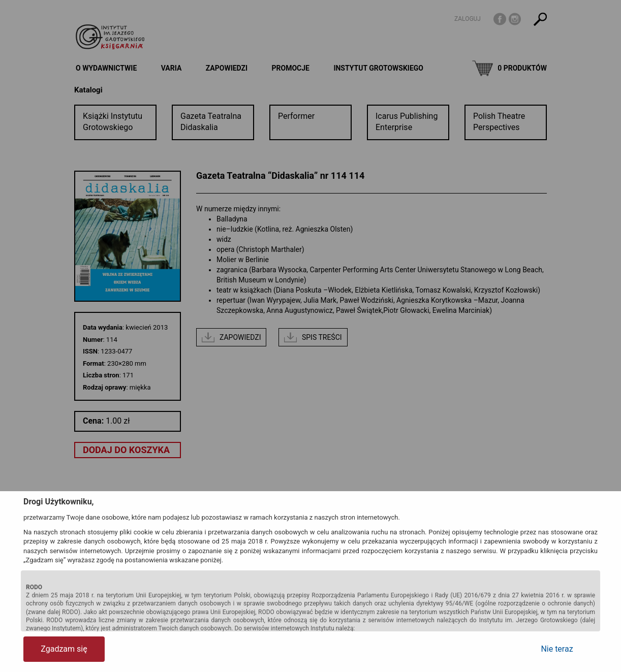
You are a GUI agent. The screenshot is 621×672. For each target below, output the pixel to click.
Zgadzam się (64, 649)
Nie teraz (557, 649)
